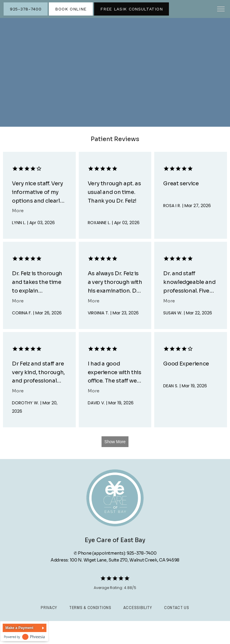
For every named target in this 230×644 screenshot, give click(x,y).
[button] (221, 10)
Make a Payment (19, 628)
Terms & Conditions (90, 608)
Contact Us (177, 608)
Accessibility (138, 608)
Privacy (49, 608)
